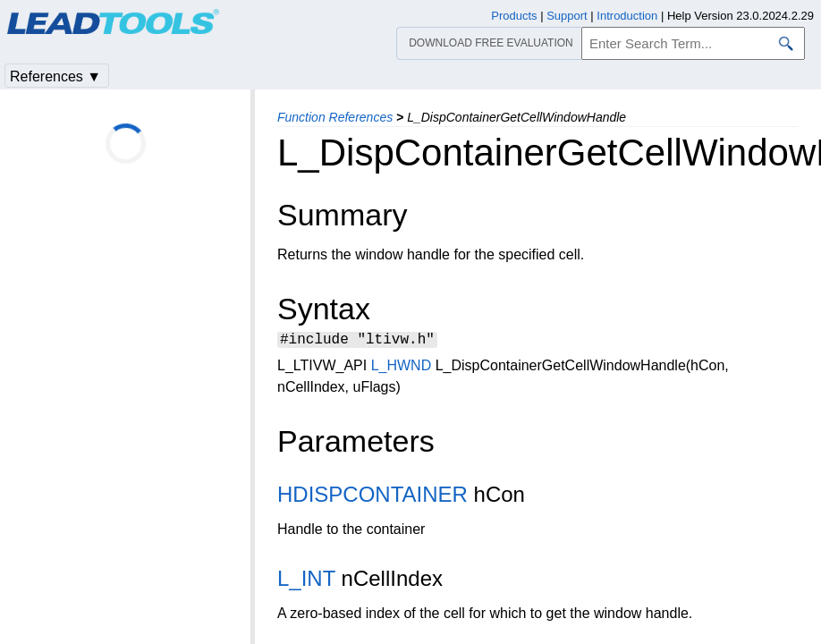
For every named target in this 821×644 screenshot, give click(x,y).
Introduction (627, 16)
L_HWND (402, 368)
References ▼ (55, 76)
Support (567, 16)
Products (514, 16)
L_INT (306, 581)
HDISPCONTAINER (372, 497)
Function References (335, 117)
